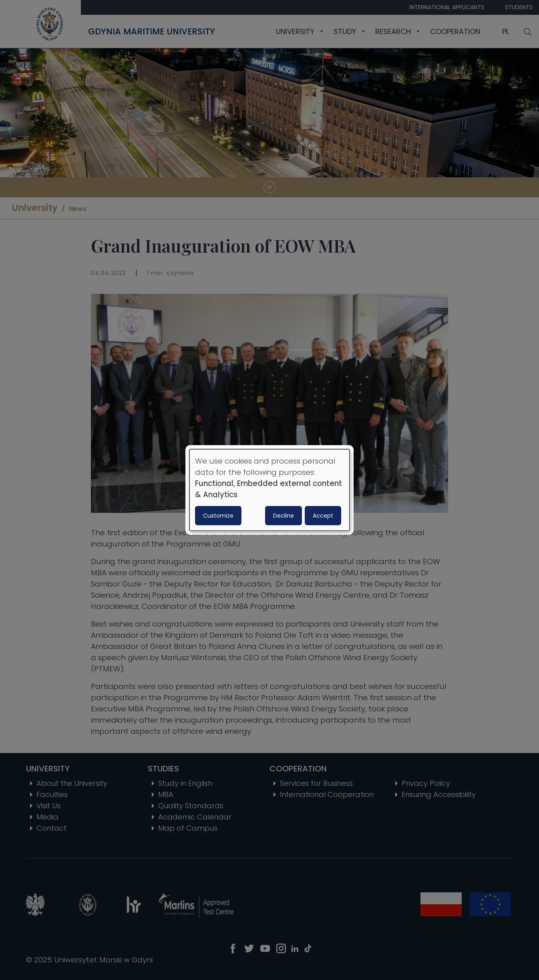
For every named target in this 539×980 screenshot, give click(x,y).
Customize (218, 516)
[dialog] (269, 490)
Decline (284, 516)
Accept (323, 516)
